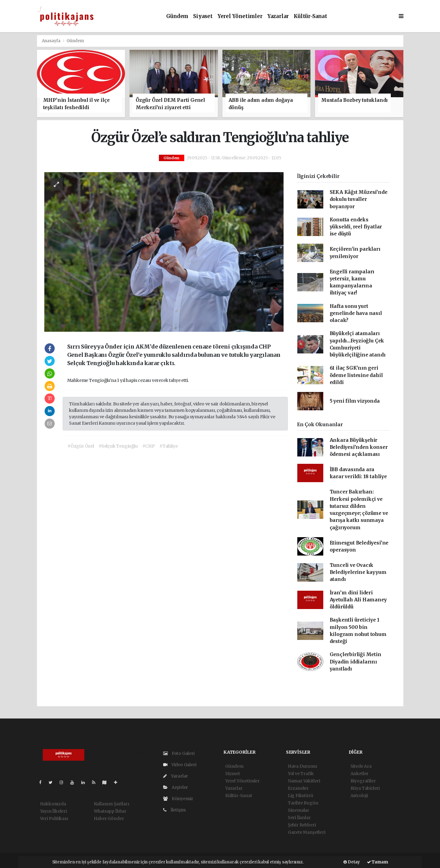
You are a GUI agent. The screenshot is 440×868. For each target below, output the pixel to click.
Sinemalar (299, 810)
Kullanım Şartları (112, 804)
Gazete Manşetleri (307, 832)
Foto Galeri (179, 753)
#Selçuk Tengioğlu (118, 446)
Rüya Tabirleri (365, 788)
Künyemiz (178, 799)
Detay (352, 862)
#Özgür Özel (81, 446)
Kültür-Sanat (310, 16)
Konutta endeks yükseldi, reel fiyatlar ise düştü (356, 227)
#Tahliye (169, 446)
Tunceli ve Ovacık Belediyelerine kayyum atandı (358, 572)
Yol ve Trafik (301, 774)
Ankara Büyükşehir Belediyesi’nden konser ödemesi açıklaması (359, 447)
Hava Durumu (302, 766)
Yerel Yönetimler (240, 16)
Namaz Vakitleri (304, 781)
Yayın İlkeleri (53, 811)
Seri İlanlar (299, 818)
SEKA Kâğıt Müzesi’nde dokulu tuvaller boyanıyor (359, 199)
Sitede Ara (361, 766)
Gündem (177, 16)
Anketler (359, 774)
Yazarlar (278, 16)
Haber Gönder (109, 818)
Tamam (378, 862)
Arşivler (176, 787)
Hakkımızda (53, 804)
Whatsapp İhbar (110, 811)
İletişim (174, 810)
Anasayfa (52, 41)
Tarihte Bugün (303, 803)
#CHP (149, 446)
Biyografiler (363, 781)
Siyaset (203, 16)
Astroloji (359, 796)
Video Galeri (180, 765)
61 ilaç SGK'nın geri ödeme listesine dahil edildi (356, 375)
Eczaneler (298, 788)
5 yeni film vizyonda (355, 401)
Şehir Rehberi (302, 825)
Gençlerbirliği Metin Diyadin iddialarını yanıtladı (356, 662)
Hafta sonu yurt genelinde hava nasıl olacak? (356, 313)
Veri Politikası (54, 818)
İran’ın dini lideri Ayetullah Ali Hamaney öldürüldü (358, 600)
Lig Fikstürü (301, 796)
